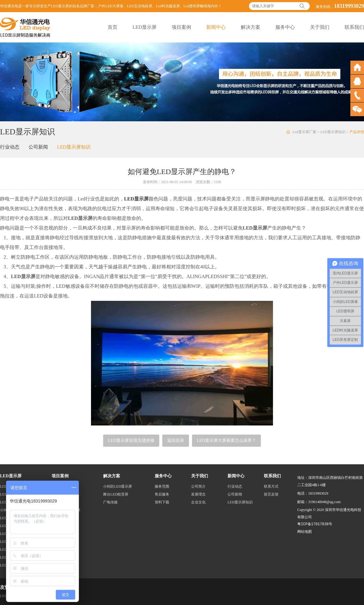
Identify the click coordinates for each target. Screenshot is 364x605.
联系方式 (271, 486)
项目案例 (181, 27)
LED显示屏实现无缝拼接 (131, 440)
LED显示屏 (145, 27)
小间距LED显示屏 (118, 486)
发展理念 (198, 494)
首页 (113, 27)
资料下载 (162, 502)
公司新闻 (38, 147)
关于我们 (320, 27)
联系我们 (354, 27)
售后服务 (162, 494)
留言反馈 (271, 494)
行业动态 (10, 147)
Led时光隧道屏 (168, 6)
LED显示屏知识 (333, 132)
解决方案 (251, 27)
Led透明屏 (192, 6)
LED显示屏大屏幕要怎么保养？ (226, 440)
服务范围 (162, 486)
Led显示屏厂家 (304, 132)
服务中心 (285, 27)
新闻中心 (216, 27)
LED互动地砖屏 (140, 6)
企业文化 (198, 502)
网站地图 (305, 532)
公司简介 (198, 486)
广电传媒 (110, 502)
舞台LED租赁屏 (116, 494)
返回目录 (176, 440)
